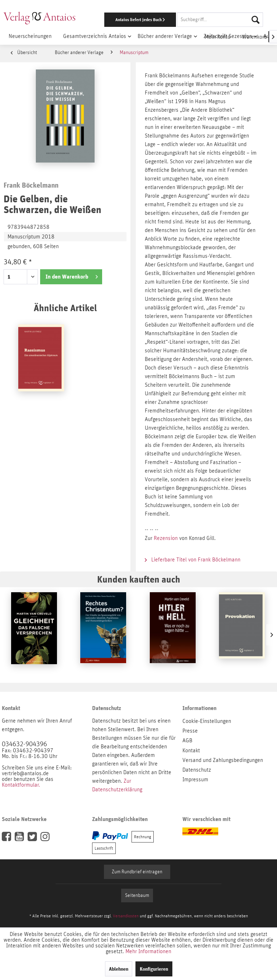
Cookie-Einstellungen (207, 721)
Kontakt (191, 750)
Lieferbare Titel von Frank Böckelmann (193, 560)
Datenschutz (197, 770)
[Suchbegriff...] (220, 20)
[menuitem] (180, 20)
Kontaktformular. (21, 785)
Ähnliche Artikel (65, 308)
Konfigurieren (154, 969)
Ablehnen (119, 969)
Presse (190, 731)
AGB (187, 740)
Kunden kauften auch (139, 579)
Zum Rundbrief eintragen (137, 872)
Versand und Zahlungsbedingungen (223, 760)
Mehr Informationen (148, 951)
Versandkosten (126, 916)
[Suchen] (255, 20)
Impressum (195, 779)
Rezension (166, 538)
